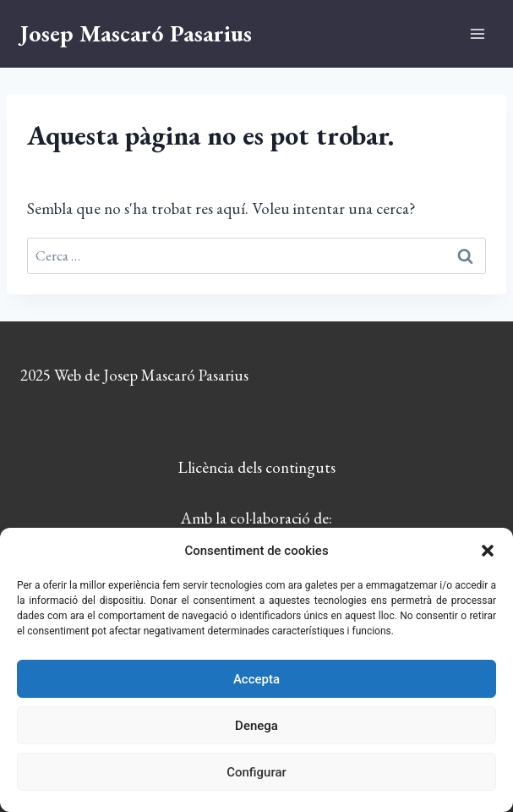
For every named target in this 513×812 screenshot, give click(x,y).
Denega (256, 726)
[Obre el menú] (477, 33)
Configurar (256, 772)
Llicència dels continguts (257, 467)
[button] (488, 551)
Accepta (256, 679)
